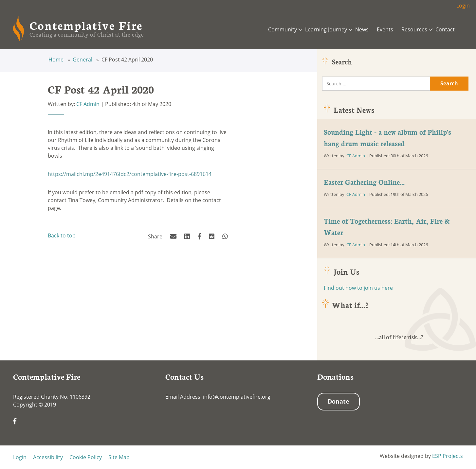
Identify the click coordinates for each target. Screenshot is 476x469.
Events (385, 29)
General (83, 60)
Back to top (62, 235)
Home (57, 60)
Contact (445, 29)
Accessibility (48, 457)
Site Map (119, 457)
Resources (414, 29)
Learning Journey (326, 29)
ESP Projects (448, 456)
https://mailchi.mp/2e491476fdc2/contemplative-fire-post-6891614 (130, 174)
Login (463, 6)
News (362, 29)
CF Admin (88, 104)
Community (283, 29)
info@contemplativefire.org (237, 397)
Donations (335, 376)
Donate (339, 401)
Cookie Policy (86, 457)
